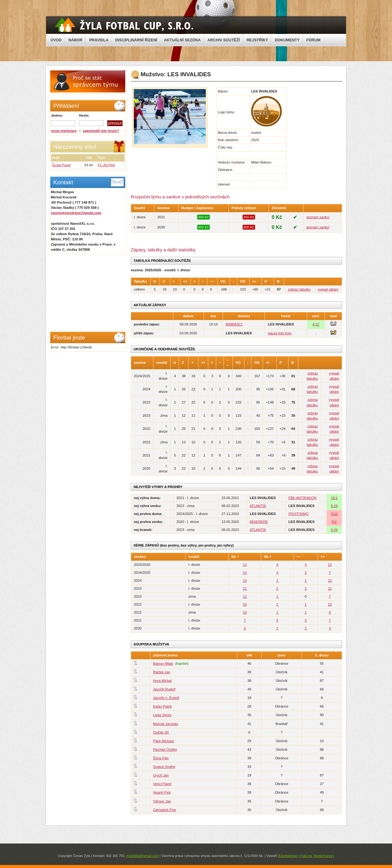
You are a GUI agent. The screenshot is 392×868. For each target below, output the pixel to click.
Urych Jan (161, 775)
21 (245, 588)
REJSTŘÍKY (257, 40)
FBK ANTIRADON (303, 498)
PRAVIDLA (99, 40)
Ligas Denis (162, 715)
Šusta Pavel (61, 165)
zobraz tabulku (299, 289)
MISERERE (259, 522)
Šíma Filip (161, 758)
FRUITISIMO (299, 514)
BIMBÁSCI (234, 324)
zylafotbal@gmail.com (142, 856)
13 (245, 573)
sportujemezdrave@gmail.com (76, 213)
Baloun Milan (163, 663)
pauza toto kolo (279, 333)
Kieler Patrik (162, 706)
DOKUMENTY (287, 40)
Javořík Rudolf (164, 689)
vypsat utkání (328, 289)
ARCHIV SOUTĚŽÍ (224, 40)
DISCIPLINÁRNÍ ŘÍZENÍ (136, 40)
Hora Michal (162, 681)
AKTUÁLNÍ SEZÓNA (182, 40)
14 (245, 581)
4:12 (316, 324)
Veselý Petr (162, 792)
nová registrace (64, 131)
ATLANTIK (258, 506)
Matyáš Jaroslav (166, 724)
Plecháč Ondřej (165, 750)
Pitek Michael (164, 741)
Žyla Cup (124, 25)
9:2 (334, 522)
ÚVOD (56, 40)
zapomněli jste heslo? (101, 131)
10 (245, 604)
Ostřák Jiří (161, 732)
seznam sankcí (318, 217)
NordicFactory (324, 856)
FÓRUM (313, 40)
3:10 (334, 514)
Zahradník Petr (165, 810)
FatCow (306, 856)
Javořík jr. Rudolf (166, 698)
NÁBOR (75, 40)
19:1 (334, 498)
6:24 (334, 506)
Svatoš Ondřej (164, 767)
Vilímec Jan (162, 801)
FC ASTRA (106, 165)
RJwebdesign (288, 856)
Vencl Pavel (162, 784)
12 (245, 565)
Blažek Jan (162, 672)
